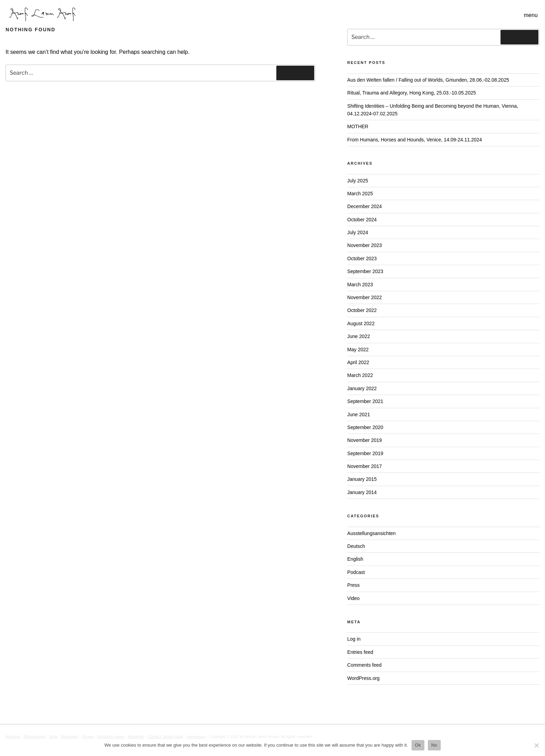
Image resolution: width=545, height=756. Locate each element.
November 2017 (365, 466)
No (434, 745)
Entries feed (360, 652)
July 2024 (358, 232)
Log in (354, 639)
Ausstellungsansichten (371, 533)
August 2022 (361, 323)
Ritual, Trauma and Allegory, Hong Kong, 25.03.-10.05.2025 (412, 93)
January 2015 (362, 479)
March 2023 (360, 285)
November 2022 (365, 297)
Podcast (356, 572)
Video (353, 598)
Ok (418, 745)
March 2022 (360, 375)
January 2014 (362, 492)
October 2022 (362, 310)
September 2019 (365, 453)
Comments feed (364, 665)
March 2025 (360, 194)
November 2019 (365, 440)
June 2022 (359, 336)
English (355, 559)
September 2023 (365, 271)
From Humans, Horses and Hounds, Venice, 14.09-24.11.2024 (415, 140)
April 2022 (358, 362)
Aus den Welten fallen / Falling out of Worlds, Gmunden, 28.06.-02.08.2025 (428, 80)
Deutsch (356, 546)
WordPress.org (363, 678)
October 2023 (362, 258)
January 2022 (362, 388)
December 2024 (365, 206)
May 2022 (358, 350)
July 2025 (358, 181)
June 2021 (359, 414)
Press (353, 585)
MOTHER (358, 126)
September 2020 (365, 427)
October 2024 (362, 220)
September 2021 (365, 401)
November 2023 (365, 245)
